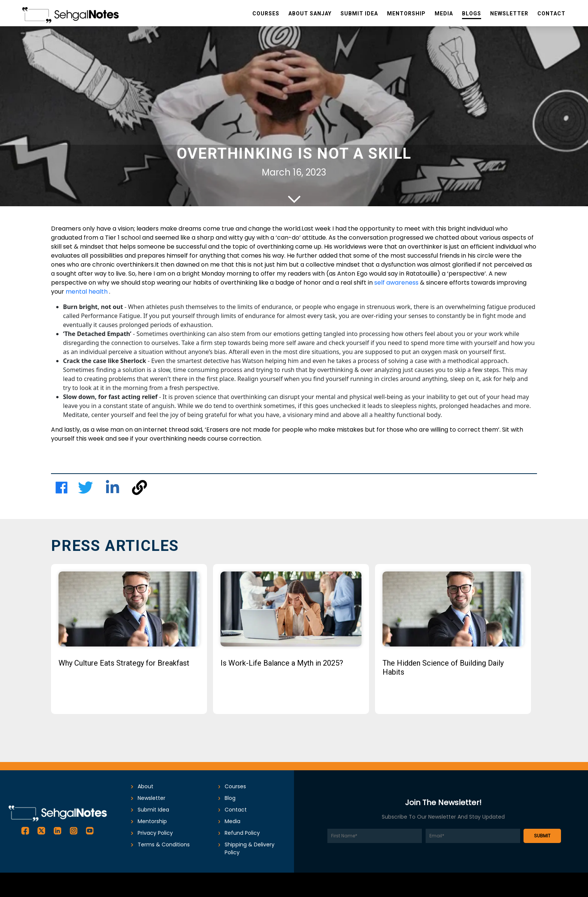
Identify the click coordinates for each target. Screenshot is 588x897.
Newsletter (151, 798)
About (145, 786)
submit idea (153, 810)
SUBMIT (542, 836)
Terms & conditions (164, 844)
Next (547, 645)
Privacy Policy (155, 833)
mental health (87, 292)
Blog (230, 798)
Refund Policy (242, 833)
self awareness (397, 283)
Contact (236, 810)
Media (232, 821)
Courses (235, 786)
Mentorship (152, 821)
